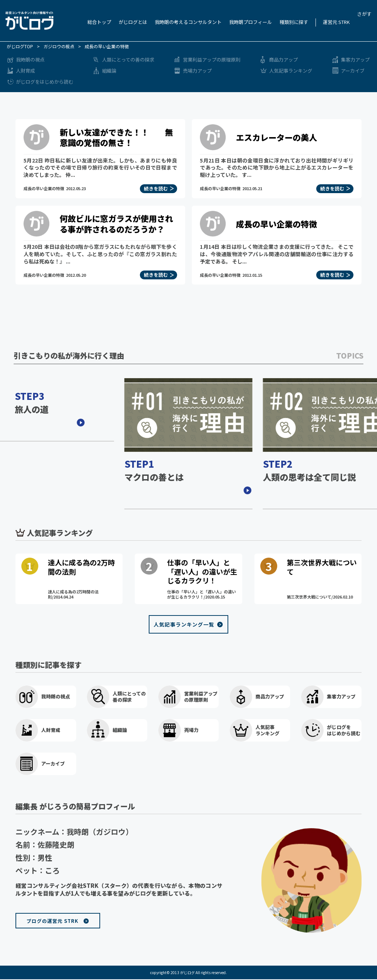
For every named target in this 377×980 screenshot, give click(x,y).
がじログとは (133, 22)
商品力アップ (283, 60)
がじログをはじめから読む (45, 82)
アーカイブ (353, 71)
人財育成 (25, 71)
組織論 (109, 71)
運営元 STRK (336, 22)
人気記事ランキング (291, 71)
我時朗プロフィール (251, 22)
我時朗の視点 (30, 60)
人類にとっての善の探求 (128, 60)
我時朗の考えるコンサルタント (188, 22)
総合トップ (99, 22)
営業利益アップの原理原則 (212, 60)
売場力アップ (197, 71)
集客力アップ (355, 60)
